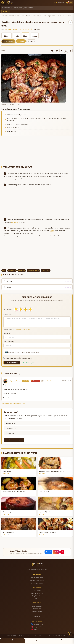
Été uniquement (11, 433)
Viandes (17, 16)
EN (71, 3)
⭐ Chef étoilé (26, 381)
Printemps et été (11, 428)
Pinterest (34, 630)
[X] (61, 51)
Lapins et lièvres (26, 16)
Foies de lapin (12, 270)
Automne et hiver (11, 423)
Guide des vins (37, 591)
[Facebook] (52, 51)
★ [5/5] (32, 29)
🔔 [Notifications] (67, 2)
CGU (37, 614)
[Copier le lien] (71, 51)
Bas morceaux (46, 270)
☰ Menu (6, 11)
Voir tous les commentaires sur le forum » (14, 403)
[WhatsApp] (66, 51)
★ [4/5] (29, 29)
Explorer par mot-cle (37, 583)
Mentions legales (37, 611)
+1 (42, 381)
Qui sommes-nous (37, 606)
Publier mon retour (12, 363)
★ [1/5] (20, 29)
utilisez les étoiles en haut (23, 330)
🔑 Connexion (60, 3)
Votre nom (7, 333)
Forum (37, 599)
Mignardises (22, 270)
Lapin (4, 270)
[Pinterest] (57, 51)
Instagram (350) (36, 627)
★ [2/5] (23, 29)
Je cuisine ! (8, 41)
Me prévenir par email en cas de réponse (18, 358)
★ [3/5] (26, 29)
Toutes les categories (37, 578)
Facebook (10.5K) (37, 624)
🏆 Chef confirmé (35, 381)
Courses (21, 41)
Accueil (4, 16)
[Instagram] (56, 552)
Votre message (8, 315)
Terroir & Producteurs (37, 593)
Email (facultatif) (9, 342)
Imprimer (31, 41)
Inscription (37, 617)
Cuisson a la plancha (33, 270)
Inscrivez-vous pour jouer (14, 440)
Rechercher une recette (37, 580)
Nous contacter (37, 609)
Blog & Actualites (37, 596)
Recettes (10, 16)
